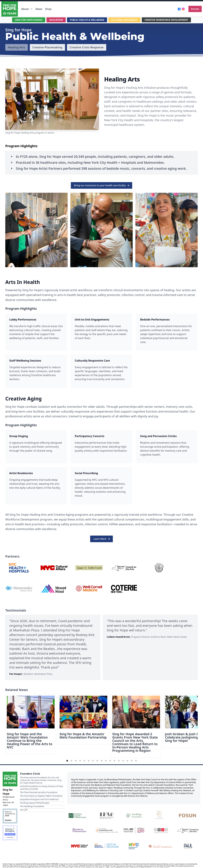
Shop (48, 9)
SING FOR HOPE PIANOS (29, 20)
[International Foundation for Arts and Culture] (107, 815)
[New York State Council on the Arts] (188, 831)
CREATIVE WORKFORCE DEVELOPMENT (166, 20)
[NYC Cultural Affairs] (79, 846)
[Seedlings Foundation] (134, 815)
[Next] (192, 726)
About (27, 9)
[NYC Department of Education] (134, 846)
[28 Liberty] (161, 815)
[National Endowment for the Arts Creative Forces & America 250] (134, 831)
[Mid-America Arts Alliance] (161, 831)
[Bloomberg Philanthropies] (79, 831)
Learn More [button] (102, 539)
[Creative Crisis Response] (87, 47)
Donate (195, 9)
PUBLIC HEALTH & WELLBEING (87, 20)
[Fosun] (188, 815)
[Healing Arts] (17, 47)
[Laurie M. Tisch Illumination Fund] (107, 831)
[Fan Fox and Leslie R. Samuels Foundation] (161, 846)
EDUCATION (56, 20)
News (39, 9)
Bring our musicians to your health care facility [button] (102, 185)
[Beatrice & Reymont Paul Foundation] (188, 846)
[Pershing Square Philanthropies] (79, 815)
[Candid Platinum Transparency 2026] (10, 816)
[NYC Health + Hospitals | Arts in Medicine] (107, 846)
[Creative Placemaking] (47, 47)
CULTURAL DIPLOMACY (124, 20)
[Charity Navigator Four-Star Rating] (10, 833)
